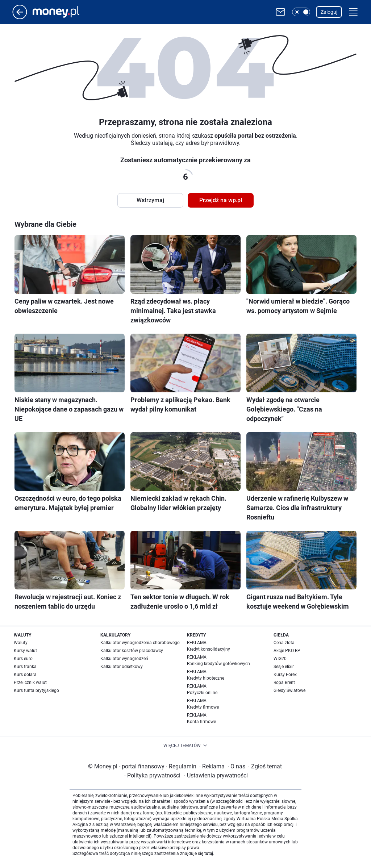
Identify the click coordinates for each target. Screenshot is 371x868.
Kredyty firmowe (203, 707)
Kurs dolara (25, 675)
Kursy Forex (285, 675)
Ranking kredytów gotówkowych (218, 664)
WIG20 (280, 659)
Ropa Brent (284, 683)
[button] (301, 12)
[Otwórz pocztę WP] (280, 12)
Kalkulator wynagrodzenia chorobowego (140, 643)
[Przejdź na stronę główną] (20, 17)
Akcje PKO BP (287, 651)
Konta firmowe (201, 722)
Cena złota (284, 643)
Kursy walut (25, 651)
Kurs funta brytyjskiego (36, 690)
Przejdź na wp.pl (221, 200)
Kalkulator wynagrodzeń (124, 659)
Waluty (21, 643)
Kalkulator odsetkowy (122, 667)
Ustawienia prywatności (216, 775)
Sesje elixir (284, 667)
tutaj (209, 854)
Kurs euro (23, 659)
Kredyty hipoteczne (206, 678)
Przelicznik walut (30, 683)
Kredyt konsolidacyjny (209, 649)
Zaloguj (329, 12)
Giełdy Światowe (289, 690)
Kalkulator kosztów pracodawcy (132, 651)
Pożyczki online (202, 693)
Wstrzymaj (150, 200)
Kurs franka (25, 667)
